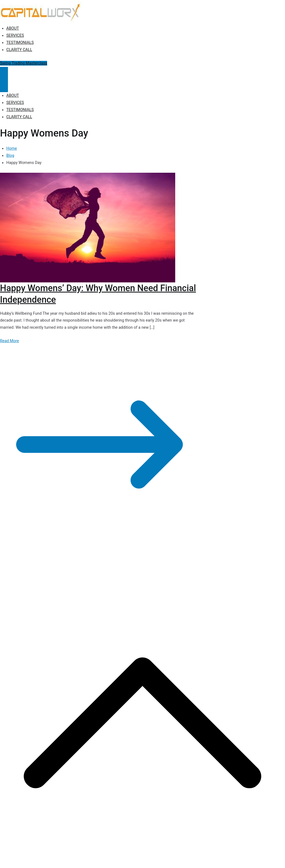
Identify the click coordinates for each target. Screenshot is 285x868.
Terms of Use (150, 570)
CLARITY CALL (19, 50)
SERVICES (15, 36)
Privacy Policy (102, 570)
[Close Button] (4, 86)
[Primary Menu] (4, 73)
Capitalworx (42, 570)
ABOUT (13, 28)
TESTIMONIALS (20, 43)
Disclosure (126, 570)
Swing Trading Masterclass (24, 63)
